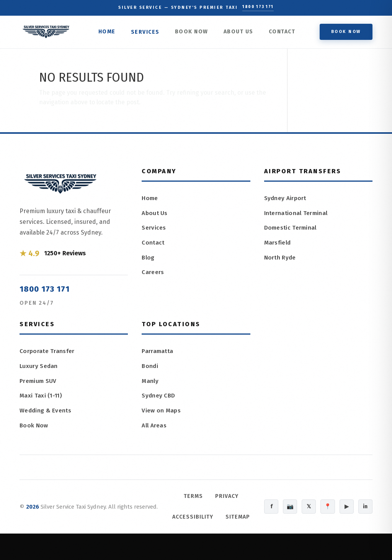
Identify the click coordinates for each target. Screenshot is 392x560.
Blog (149, 262)
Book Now (194, 33)
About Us (241, 33)
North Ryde (281, 262)
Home (110, 33)
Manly (150, 385)
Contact (285, 33)
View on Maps (162, 416)
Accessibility (205, 522)
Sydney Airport (286, 201)
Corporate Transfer (47, 354)
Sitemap (206, 543)
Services (148, 34)
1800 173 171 (258, 7)
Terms (188, 502)
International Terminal (297, 216)
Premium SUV (39, 385)
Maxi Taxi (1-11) (42, 400)
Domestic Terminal (292, 231)
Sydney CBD (159, 401)
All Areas (154, 431)
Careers (153, 277)
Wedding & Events (46, 415)
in (364, 523)
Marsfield (278, 247)
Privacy (221, 502)
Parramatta (158, 355)
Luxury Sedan (39, 369)
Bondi (150, 370)
